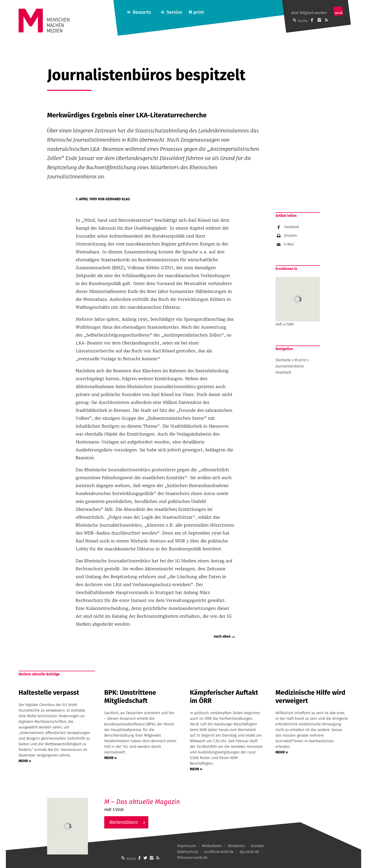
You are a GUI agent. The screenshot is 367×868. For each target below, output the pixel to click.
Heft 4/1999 (298, 302)
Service (174, 12)
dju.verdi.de (249, 852)
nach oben (222, 636)
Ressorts (142, 12)
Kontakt (258, 846)
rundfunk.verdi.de (219, 852)
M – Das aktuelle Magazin (142, 802)
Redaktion (236, 846)
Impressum (187, 846)
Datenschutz (188, 852)
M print (196, 12)
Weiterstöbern (124, 822)
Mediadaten (212, 846)
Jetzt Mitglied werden (309, 13)
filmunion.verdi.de (192, 858)
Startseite (283, 360)
